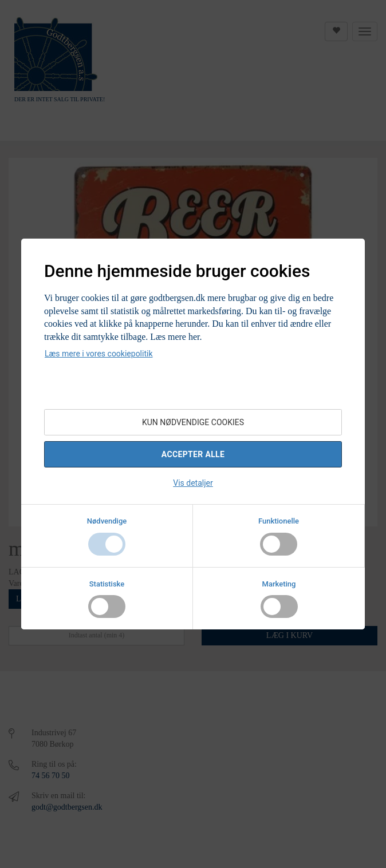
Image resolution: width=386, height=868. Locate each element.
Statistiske (107, 584)
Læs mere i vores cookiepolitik (99, 354)
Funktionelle (279, 521)
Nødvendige (107, 521)
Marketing (279, 584)
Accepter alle (193, 454)
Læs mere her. (176, 337)
